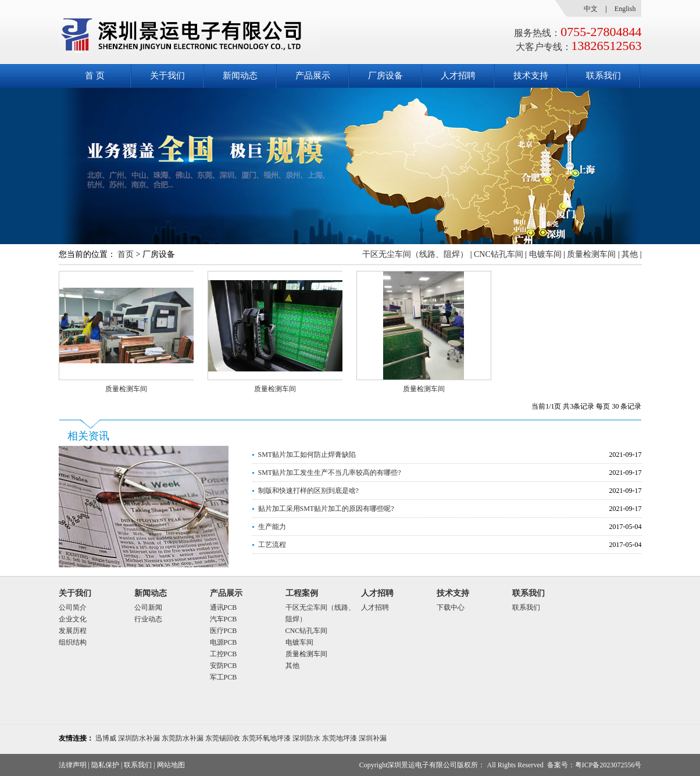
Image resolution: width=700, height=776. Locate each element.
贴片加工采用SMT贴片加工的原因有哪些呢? (326, 509)
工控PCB (224, 654)
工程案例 (302, 593)
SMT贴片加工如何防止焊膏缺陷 (307, 455)
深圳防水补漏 (139, 738)
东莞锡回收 (223, 738)
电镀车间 (545, 254)
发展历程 (73, 631)
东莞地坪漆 (340, 738)
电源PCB (224, 642)
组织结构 (73, 642)
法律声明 (73, 765)
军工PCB (224, 677)
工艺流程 (272, 545)
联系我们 (603, 76)
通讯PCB (224, 607)
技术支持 (531, 76)
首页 (126, 254)
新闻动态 (240, 76)
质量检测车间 (591, 254)
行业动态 (148, 619)
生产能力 (272, 527)
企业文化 (73, 619)
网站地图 (171, 765)
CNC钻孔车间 (499, 254)
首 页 (95, 76)
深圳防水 (306, 738)
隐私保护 (105, 765)
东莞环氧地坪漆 (266, 738)
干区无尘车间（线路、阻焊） (415, 254)
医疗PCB (224, 631)
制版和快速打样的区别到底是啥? (308, 491)
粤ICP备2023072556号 (608, 765)
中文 (591, 9)
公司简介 (73, 607)
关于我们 (167, 76)
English (625, 9)
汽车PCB (224, 619)
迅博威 (106, 738)
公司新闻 (148, 607)
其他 (630, 254)
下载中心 (451, 607)
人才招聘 (458, 76)
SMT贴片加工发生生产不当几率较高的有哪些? (330, 473)
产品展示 (313, 76)
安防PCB (224, 666)
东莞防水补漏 (183, 738)
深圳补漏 (373, 738)
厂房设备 (385, 76)
